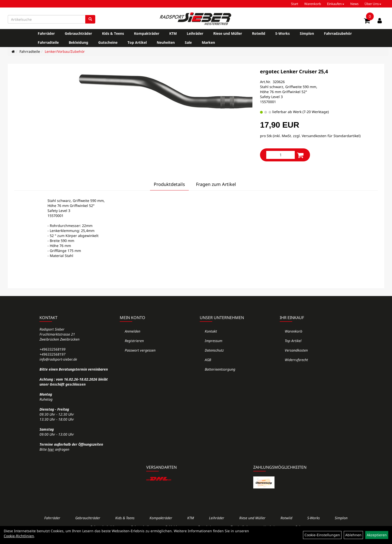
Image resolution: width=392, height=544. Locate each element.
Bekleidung (78, 42)
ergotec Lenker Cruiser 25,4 (294, 71)
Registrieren (134, 341)
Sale (188, 42)
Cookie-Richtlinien (19, 536)
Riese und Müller (228, 33)
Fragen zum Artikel (216, 184)
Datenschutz (214, 350)
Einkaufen (336, 4)
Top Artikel (137, 42)
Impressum (213, 341)
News (354, 4)
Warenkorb (313, 4)
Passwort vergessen (140, 350)
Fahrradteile (48, 42)
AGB (208, 360)
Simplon (307, 33)
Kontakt (211, 331)
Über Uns (373, 4)
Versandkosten (296, 350)
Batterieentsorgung (220, 369)
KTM (173, 33)
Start (295, 4)
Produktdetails (169, 184)
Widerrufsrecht (296, 360)
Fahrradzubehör (338, 33)
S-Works (282, 33)
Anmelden (132, 331)
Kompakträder (147, 33)
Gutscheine (108, 42)
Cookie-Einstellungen (322, 535)
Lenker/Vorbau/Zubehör (65, 51)
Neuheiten (166, 42)
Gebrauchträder (78, 33)
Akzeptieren (377, 535)
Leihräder (195, 33)
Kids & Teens (113, 33)
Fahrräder (46, 33)
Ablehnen (353, 535)
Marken (208, 42)
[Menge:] (280, 155)
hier (51, 449)
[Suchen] (90, 19)
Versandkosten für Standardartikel (331, 136)
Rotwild (259, 33)
